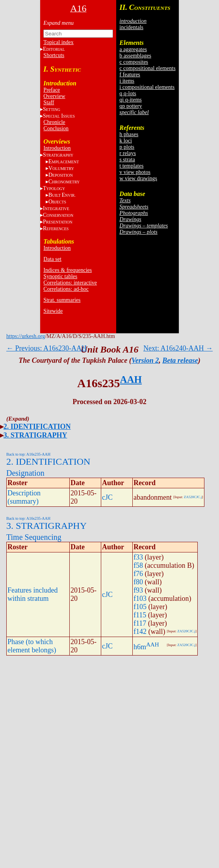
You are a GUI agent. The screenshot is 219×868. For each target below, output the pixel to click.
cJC (107, 497)
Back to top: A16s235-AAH (28, 454)
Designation (25, 473)
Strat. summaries (62, 300)
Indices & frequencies (68, 270)
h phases (129, 134)
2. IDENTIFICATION (37, 427)
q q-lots (128, 93)
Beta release (180, 360)
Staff (49, 102)
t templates (131, 166)
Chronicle (54, 122)
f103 (140, 598)
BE (62, 195)
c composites (134, 62)
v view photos (135, 172)
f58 (138, 565)
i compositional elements (147, 87)
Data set (52, 259)
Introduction (57, 148)
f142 (140, 632)
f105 (140, 607)
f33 (138, 557)
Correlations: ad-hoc (66, 289)
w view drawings (138, 178)
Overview (54, 96)
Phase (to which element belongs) (32, 646)
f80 (138, 582)
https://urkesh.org (26, 336)
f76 (138, 574)
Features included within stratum (32, 594)
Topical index (58, 42)
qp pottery (131, 106)
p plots (127, 147)
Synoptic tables (60, 276)
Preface (52, 90)
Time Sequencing (34, 537)
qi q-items (130, 100)
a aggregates (133, 49)
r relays (128, 153)
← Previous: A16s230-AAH (46, 348)
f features (130, 75)
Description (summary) (24, 497)
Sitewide (53, 311)
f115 (140, 615)
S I (59, 116)
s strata (127, 160)
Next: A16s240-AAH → (178, 348)
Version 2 (145, 360)
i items (127, 81)
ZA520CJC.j (193, 497)
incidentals (131, 27)
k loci (126, 141)
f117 (140, 623)
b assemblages (135, 56)
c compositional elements (147, 68)
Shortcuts (54, 55)
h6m (140, 647)
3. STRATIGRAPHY (35, 435)
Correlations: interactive (70, 283)
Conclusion (56, 128)
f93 (138, 590)
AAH (131, 380)
